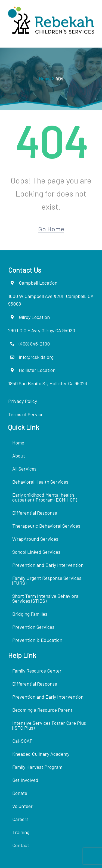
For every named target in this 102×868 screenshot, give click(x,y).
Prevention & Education (37, 640)
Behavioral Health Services (40, 482)
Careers (20, 819)
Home (45, 79)
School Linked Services (36, 552)
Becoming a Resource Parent (42, 710)
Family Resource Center (37, 671)
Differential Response (35, 513)
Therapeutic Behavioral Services (46, 526)
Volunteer (22, 806)
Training (21, 832)
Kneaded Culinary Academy (41, 754)
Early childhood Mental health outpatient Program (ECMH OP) (45, 497)
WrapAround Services (35, 539)
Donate (20, 793)
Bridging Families (30, 614)
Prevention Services (33, 627)
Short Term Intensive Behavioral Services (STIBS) (46, 598)
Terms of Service (26, 414)
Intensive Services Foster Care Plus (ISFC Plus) (49, 725)
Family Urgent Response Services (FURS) (47, 580)
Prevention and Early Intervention (48, 565)
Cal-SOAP (22, 741)
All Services (24, 469)
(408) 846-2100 (34, 344)
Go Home (51, 229)
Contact (21, 845)
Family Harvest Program (37, 767)
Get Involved (25, 780)
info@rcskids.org (36, 357)
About (19, 456)
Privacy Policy (23, 401)
